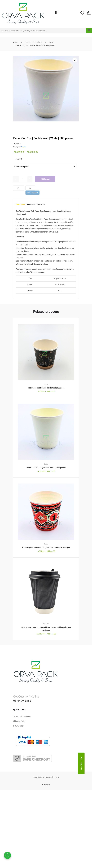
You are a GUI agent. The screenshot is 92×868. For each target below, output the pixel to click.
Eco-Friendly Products (33, 42)
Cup (44, 624)
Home (16, 42)
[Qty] (23, 179)
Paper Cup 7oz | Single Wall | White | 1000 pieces (46, 468)
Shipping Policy (19, 721)
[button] (75, 60)
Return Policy (19, 726)
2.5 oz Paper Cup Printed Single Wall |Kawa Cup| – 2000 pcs (46, 547)
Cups (51, 42)
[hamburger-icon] (57, 13)
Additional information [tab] (36, 204)
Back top (81, 763)
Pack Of (19, 159)
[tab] (21, 205)
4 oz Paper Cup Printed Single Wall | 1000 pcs (46, 388)
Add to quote (32, 193)
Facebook (46, 784)
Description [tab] (21, 204)
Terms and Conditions (22, 716)
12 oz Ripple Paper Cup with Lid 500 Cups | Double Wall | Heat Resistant (46, 629)
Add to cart (45, 179)
